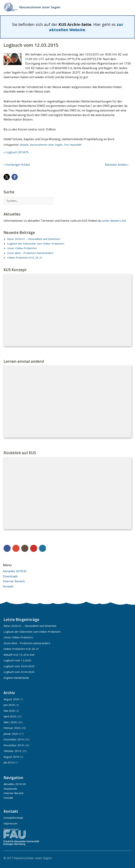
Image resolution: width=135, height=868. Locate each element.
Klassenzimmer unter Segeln (40, 7)
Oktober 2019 (12, 751)
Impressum (11, 823)
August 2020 (11, 699)
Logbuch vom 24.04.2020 (19, 666)
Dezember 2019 (14, 739)
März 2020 (10, 722)
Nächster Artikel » (117, 165)
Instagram (25, 548)
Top (128, 858)
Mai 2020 (9, 711)
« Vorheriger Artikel (17, 165)
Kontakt (8, 586)
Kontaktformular (13, 818)
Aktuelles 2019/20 (15, 571)
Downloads (10, 576)
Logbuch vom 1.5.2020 (17, 660)
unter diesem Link (114, 221)
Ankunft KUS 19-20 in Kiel (19, 655)
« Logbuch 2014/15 (16, 152)
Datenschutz (11, 829)
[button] (7, 177)
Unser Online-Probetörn (22, 248)
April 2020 (10, 716)
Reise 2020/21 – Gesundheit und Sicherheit (33, 239)
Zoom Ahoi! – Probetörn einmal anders (30, 253)
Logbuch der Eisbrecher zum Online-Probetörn (36, 243)
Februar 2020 (12, 728)
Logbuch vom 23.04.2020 (19, 672)
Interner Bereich (14, 581)
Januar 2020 (11, 734)
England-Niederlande (16, 678)
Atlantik (24, 145)
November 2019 (14, 745)
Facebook (7, 548)
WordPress (43, 548)
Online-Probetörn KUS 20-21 (25, 257)
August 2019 (11, 757)
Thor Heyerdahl (73, 145)
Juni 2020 (9, 705)
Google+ (16, 548)
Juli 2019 (9, 762)
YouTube (34, 548)
